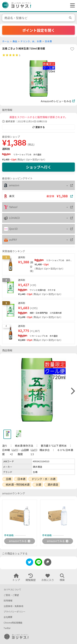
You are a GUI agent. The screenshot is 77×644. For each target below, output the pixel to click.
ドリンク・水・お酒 (44, 479)
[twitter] (30, 563)
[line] (39, 563)
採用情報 (8, 601)
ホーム (6, 41)
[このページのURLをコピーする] (48, 562)
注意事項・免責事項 (13, 606)
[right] (72, 391)
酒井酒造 (53, 485)
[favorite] (72, 49)
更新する (39, 127)
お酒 (38, 485)
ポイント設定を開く (39, 30)
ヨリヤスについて (12, 590)
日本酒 (48, 41)
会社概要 (8, 617)
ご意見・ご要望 (11, 595)
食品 (15, 41)
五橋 (8, 479)
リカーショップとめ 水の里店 (27, 154)
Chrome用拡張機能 (13, 623)
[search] (71, 18)
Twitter (7, 628)
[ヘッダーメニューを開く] (72, 6)
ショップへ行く (39, 167)
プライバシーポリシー (14, 612)
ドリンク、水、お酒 (31, 41)
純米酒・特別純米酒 (18, 485)
